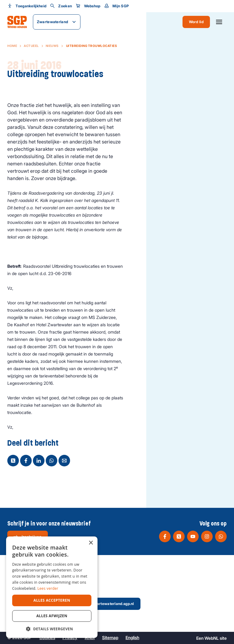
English (132, 637)
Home (12, 46)
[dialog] (52, 587)
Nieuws (52, 46)
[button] (52, 629)
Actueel (31, 46)
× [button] (91, 543)
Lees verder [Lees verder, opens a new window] (48, 588)
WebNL (212, 638)
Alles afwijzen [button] (52, 616)
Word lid (196, 22)
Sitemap (110, 637)
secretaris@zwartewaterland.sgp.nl (97, 603)
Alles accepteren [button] (52, 600)
